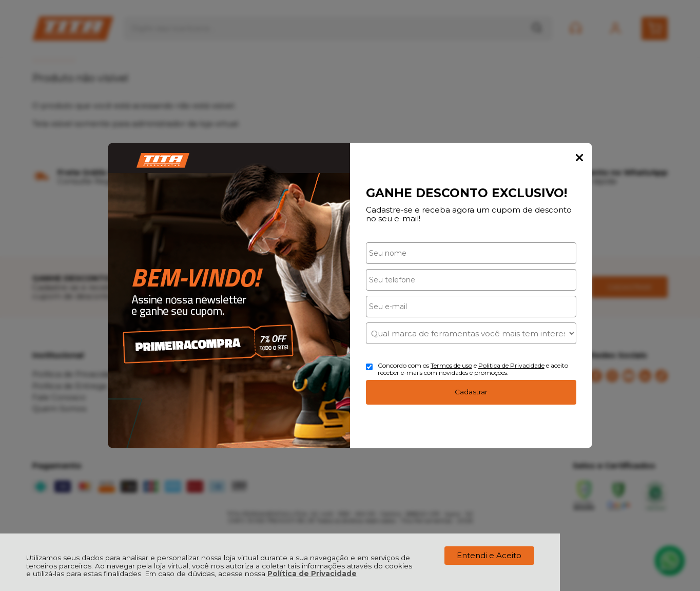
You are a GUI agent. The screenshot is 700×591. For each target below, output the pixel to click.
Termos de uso (451, 365)
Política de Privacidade (312, 574)
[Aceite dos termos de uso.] (369, 367)
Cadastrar (471, 392)
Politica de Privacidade (511, 365)
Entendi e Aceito (489, 555)
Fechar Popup (579, 158)
